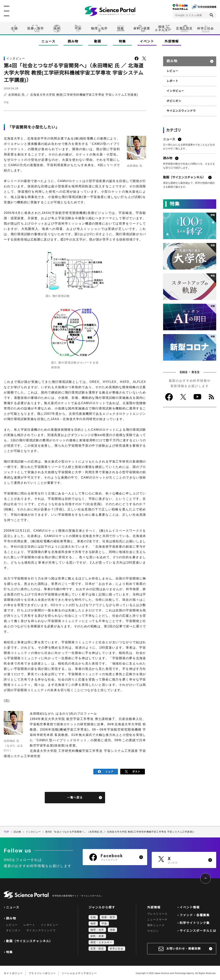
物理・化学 (99, 28)
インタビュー (175, 89)
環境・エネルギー (101, 941)
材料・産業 (142, 28)
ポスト (133, 771)
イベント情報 (190, 906)
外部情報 (172, 41)
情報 (121, 28)
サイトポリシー (13, 972)
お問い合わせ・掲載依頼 (184, 948)
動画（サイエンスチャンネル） (29, 940)
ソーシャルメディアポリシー (79, 972)
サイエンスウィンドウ (180, 108)
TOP (6, 831)
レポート (172, 79)
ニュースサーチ (157, 919)
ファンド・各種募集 (195, 914)
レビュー (172, 69)
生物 (14, 28)
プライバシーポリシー (42, 972)
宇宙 (78, 28)
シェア (106, 771)
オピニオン (174, 99)
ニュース (48, 41)
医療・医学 (36, 28)
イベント (147, 41)
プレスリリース (157, 913)
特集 (122, 41)
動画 (98, 41)
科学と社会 (206, 28)
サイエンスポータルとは (198, 930)
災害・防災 (184, 28)
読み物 (73, 41)
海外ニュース (156, 924)
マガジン (153, 930)
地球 (57, 28)
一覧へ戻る (75, 797)
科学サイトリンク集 (195, 922)
